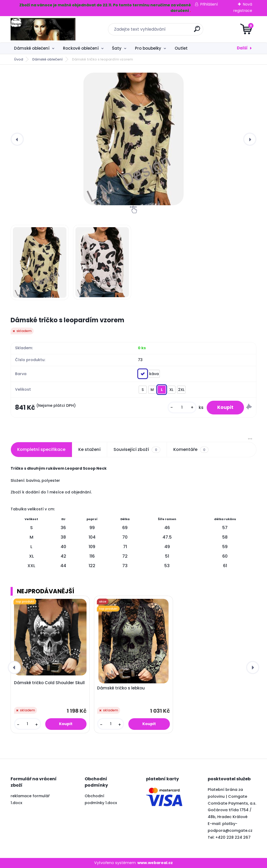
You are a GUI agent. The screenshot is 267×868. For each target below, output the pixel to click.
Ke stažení (89, 449)
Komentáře (191, 450)
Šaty (117, 48)
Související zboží (137, 450)
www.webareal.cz (155, 863)
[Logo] (43, 29)
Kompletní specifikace (41, 449)
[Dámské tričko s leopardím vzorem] (133, 139)
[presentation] (17, 139)
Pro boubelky (148, 48)
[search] (197, 31)
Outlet (181, 48)
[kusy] (182, 407)
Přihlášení (209, 4)
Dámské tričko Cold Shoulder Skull (49, 683)
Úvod (19, 59)
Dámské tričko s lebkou (121, 688)
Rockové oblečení (81, 48)
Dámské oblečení (32, 48)
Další (242, 48)
